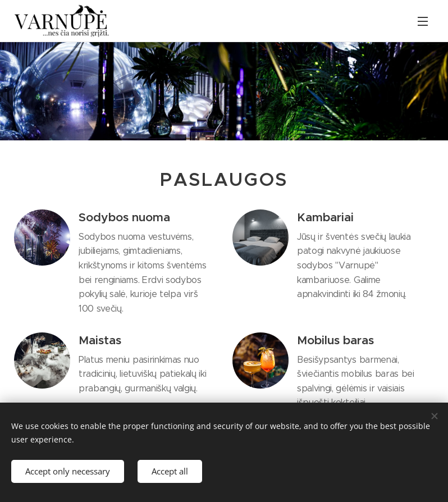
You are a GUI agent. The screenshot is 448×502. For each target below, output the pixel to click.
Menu (423, 21)
